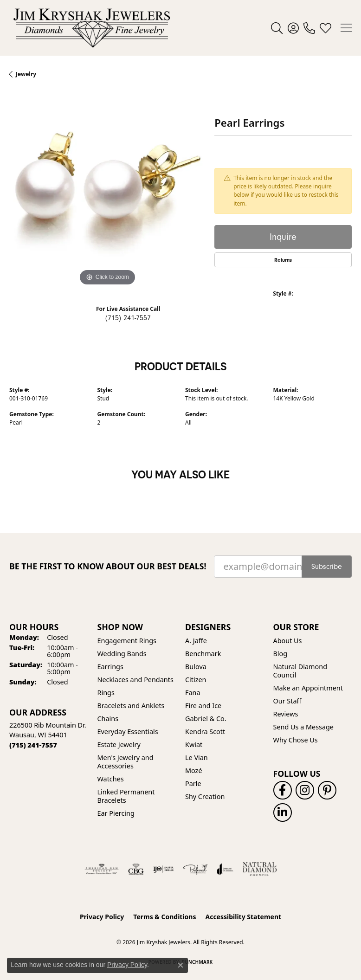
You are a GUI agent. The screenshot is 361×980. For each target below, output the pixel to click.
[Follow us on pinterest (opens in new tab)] (327, 790)
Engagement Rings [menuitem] (127, 641)
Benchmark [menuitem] (203, 654)
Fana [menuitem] (193, 693)
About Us (288, 641)
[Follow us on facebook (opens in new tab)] (283, 790)
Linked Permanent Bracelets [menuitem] (126, 796)
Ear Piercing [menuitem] (116, 813)
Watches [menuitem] (111, 779)
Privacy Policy (102, 917)
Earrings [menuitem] (110, 667)
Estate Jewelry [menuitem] (119, 745)
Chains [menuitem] (108, 719)
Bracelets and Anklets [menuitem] (131, 706)
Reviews (286, 714)
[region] (107, 190)
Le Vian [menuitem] (197, 758)
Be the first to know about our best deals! (108, 566)
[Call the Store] (33, 745)
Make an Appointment (308, 688)
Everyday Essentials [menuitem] (128, 732)
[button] (277, 28)
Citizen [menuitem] (196, 680)
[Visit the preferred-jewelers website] (195, 869)
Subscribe (327, 567)
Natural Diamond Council (300, 671)
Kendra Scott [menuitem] (205, 732)
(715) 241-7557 (128, 318)
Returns (283, 260)
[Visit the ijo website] (164, 869)
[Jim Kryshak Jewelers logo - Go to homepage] (92, 28)
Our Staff (287, 701)
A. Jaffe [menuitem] (196, 641)
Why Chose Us (296, 740)
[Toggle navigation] (346, 28)
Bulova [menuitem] (196, 667)
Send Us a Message (303, 727)
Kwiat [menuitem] (194, 745)
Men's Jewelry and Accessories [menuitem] (126, 762)
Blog (280, 654)
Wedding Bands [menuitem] (122, 654)
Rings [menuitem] (106, 693)
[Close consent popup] (180, 965)
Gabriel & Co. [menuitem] (206, 719)
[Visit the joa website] (225, 869)
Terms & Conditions (164, 917)
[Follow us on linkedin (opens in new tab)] (283, 812)
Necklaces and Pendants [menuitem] (135, 680)
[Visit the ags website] (102, 869)
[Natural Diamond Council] (260, 869)
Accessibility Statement (243, 917)
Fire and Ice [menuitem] (203, 706)
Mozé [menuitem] (194, 770)
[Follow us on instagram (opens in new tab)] (305, 790)
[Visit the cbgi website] (136, 869)
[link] (309, 28)
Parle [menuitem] (193, 783)
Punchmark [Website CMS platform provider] (197, 962)
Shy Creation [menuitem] (205, 796)
